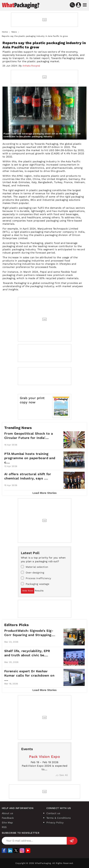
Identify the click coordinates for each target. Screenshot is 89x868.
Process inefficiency (36, 578)
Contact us (53, 813)
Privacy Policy (55, 822)
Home (5, 32)
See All (62, 775)
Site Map (7, 822)
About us (7, 813)
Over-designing (33, 572)
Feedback (8, 818)
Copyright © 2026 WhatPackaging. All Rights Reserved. (44, 863)
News (14, 32)
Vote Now (28, 591)
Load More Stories (44, 493)
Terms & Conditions (59, 818)
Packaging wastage (35, 584)
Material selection (35, 567)
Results (39, 591)
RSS (4, 827)
